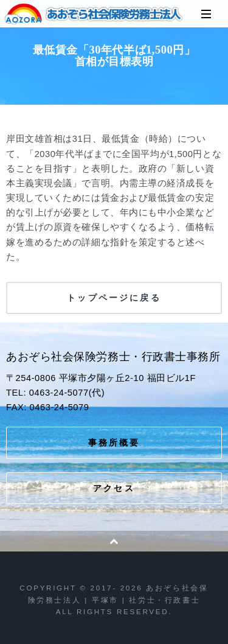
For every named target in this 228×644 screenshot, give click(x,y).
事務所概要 (114, 443)
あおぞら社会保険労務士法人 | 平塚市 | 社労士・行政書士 (94, 14)
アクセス (114, 488)
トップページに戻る (114, 298)
